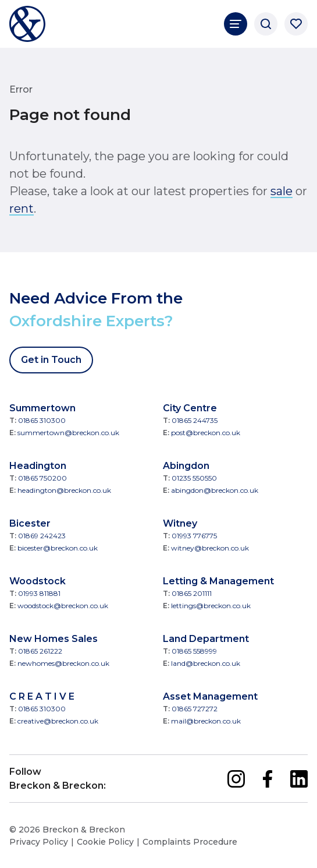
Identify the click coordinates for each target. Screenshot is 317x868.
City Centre (190, 408)
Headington (38, 466)
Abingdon (186, 466)
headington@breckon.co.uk (64, 490)
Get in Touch (51, 360)
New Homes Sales (54, 639)
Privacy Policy (39, 842)
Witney (180, 523)
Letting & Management (218, 581)
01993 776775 (194, 536)
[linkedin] (299, 779)
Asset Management (210, 696)
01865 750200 (42, 478)
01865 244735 (195, 420)
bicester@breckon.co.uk (58, 548)
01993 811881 (39, 593)
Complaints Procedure (190, 842)
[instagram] (236, 779)
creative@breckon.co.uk (58, 721)
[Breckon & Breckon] (27, 24)
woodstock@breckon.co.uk (63, 606)
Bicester (30, 523)
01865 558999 (194, 651)
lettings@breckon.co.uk (211, 606)
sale (282, 191)
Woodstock (38, 581)
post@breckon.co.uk (206, 433)
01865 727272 (195, 709)
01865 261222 (40, 651)
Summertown (42, 408)
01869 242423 (42, 536)
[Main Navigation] (236, 24)
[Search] (266, 24)
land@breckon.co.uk (206, 663)
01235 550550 (194, 478)
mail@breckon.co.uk (206, 721)
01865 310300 (42, 420)
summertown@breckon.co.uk (68, 433)
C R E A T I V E (42, 696)
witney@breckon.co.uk (210, 548)
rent (22, 209)
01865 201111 (192, 593)
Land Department (206, 639)
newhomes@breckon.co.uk (63, 663)
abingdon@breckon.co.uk (215, 490)
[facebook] (268, 779)
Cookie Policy (105, 842)
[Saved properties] (296, 24)
